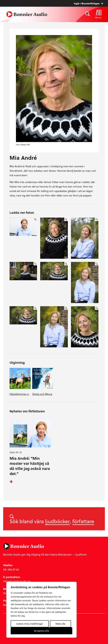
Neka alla (60, 624)
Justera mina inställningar (30, 624)
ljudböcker (57, 521)
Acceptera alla (41, 631)
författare (83, 521)
